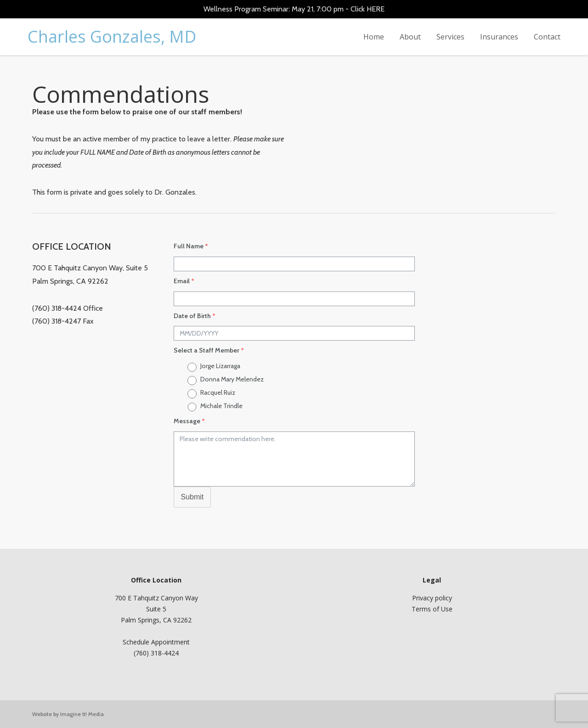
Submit (192, 497)
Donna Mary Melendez (232, 379)
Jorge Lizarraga (220, 366)
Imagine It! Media (82, 714)
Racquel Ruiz (218, 392)
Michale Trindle (221, 406)
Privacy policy (432, 598)
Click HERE (367, 9)
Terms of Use (432, 609)
